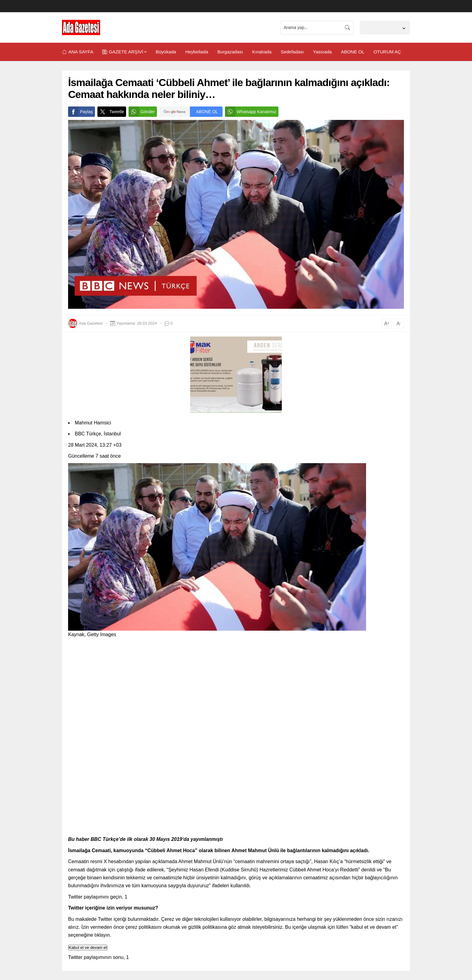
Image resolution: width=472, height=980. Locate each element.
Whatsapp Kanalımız (251, 112)
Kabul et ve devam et (88, 948)
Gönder (142, 112)
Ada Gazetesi (91, 323)
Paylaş (80, 112)
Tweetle (111, 112)
